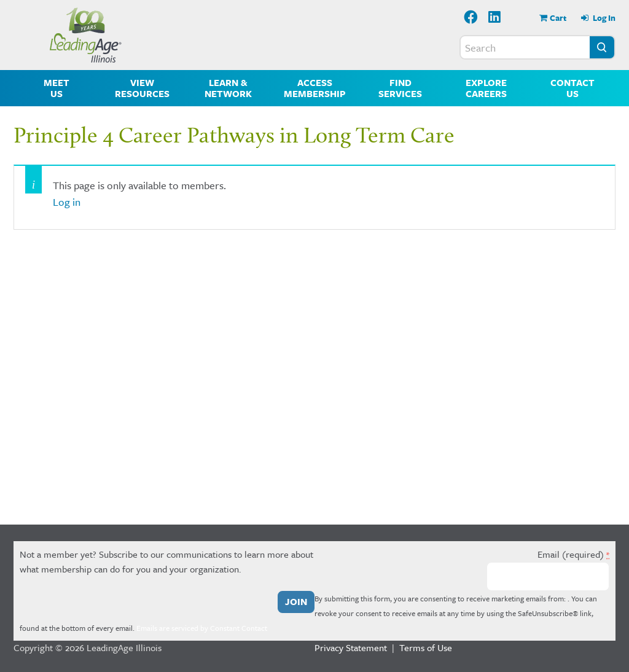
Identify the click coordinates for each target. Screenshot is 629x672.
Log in (67, 202)
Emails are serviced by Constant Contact (202, 628)
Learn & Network (228, 88)
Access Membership (315, 88)
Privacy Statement (351, 647)
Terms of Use (426, 647)
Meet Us (57, 88)
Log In (603, 18)
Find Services (400, 88)
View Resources (142, 88)
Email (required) (573, 554)
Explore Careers (486, 88)
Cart (558, 18)
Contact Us (572, 88)
